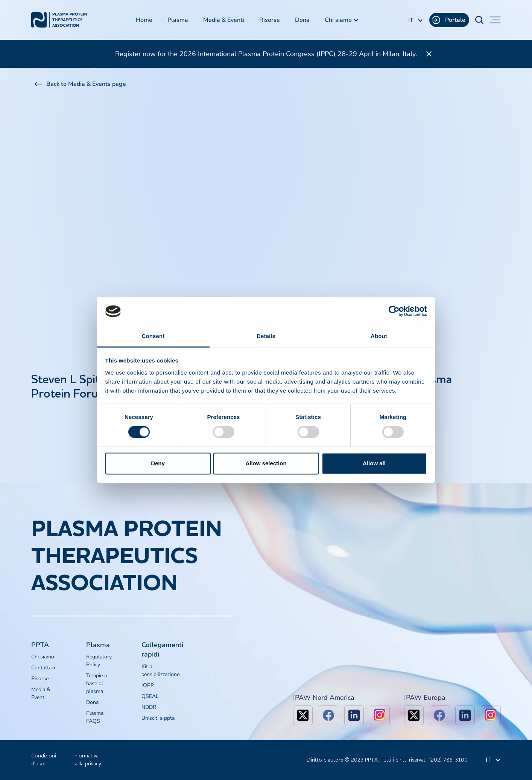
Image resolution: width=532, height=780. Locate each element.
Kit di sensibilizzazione (160, 670)
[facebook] (328, 715)
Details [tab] (266, 336)
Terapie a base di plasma (97, 683)
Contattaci (43, 668)
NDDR (149, 707)
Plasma (178, 20)
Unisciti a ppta (158, 718)
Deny (158, 463)
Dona (302, 20)
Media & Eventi (224, 20)
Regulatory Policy (99, 661)
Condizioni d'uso (44, 760)
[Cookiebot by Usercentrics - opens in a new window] (394, 311)
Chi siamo (43, 657)
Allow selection (266, 463)
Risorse (270, 20)
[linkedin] (354, 715)
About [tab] (379, 336)
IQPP (148, 685)
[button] (342, 20)
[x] (303, 715)
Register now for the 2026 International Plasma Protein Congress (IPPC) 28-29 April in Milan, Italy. (266, 54)
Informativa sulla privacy (87, 760)
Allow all (374, 463)
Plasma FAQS (95, 717)
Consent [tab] (153, 336)
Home (144, 20)
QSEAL (150, 696)
